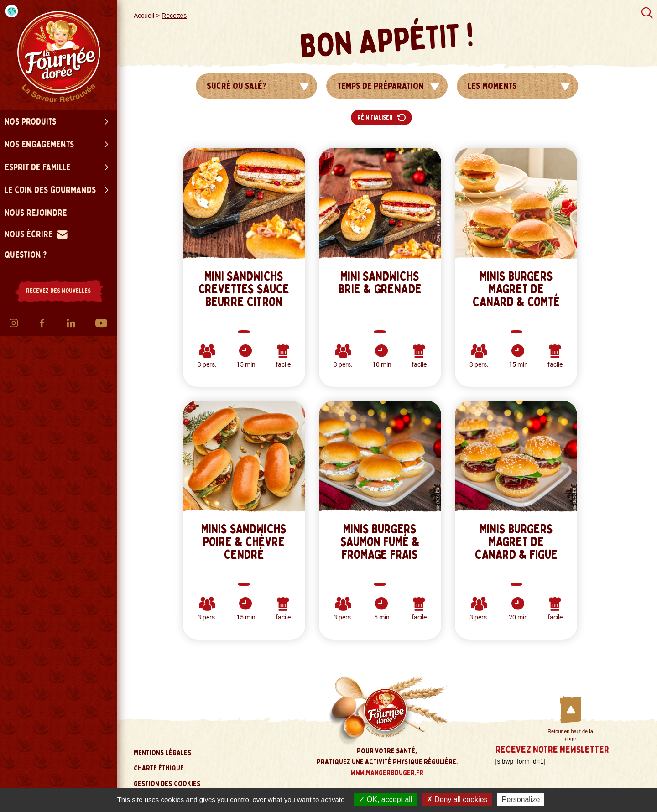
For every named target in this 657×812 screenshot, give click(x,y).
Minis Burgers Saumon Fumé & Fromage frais (380, 542)
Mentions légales (163, 753)
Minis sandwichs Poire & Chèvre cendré (244, 542)
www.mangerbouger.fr (387, 773)
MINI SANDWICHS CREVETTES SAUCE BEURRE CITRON (244, 289)
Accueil (144, 16)
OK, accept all (385, 799)
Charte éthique (159, 768)
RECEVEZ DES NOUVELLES (58, 291)
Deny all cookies (457, 799)
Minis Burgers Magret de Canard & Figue (516, 542)
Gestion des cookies (167, 784)
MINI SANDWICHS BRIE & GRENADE (380, 283)
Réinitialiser (381, 117)
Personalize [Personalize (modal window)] (521, 799)
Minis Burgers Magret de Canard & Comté (516, 289)
